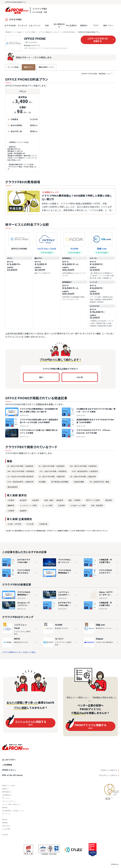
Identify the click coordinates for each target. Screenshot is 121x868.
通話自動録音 (13, 487)
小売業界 (11, 500)
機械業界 (11, 506)
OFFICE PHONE (69, 32)
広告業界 (61, 506)
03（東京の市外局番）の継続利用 (52, 477)
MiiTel (17, 639)
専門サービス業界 (93, 500)
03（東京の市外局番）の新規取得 (20, 466)
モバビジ (59, 639)
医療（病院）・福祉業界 (54, 500)
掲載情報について (97, 74)
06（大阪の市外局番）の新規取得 (52, 466)
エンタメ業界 (47, 506)
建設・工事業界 (75, 500)
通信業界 (109, 500)
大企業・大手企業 (14, 524)
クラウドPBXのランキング (49, 32)
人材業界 (11, 511)
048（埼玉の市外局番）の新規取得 (21, 471)
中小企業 (30, 524)
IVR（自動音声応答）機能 (99, 482)
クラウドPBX (30, 32)
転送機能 (42, 482)
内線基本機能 (79, 482)
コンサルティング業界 (28, 506)
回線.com (102, 249)
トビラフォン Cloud (47, 249)
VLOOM (74, 249)
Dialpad (99, 639)
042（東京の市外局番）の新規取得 (83, 466)
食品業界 (23, 500)
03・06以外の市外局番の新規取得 (20, 477)
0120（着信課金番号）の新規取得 (85, 471)
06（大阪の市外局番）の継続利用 (83, 477)
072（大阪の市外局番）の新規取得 (53, 471)
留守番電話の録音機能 (60, 482)
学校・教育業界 (97, 506)
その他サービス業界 (78, 506)
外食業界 (35, 500)
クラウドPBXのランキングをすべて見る (19, 652)
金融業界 (23, 511)
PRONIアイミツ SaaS (13, 32)
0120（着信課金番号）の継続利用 (20, 482)
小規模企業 (43, 524)
